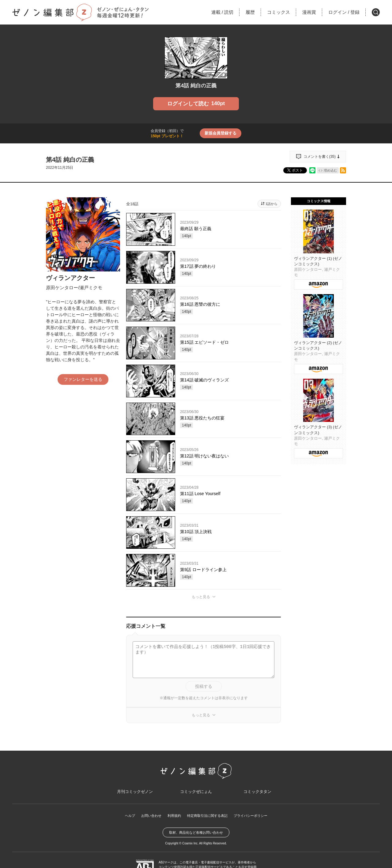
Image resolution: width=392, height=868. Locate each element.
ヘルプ (125, 818)
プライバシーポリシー (254, 818)
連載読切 (222, 12)
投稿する (204, 686)
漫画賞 (309, 12)
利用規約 (172, 818)
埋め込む (330, 170)
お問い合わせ (148, 818)
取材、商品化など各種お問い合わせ (196, 835)
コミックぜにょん (196, 794)
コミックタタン (257, 794)
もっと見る (201, 597)
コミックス (279, 12)
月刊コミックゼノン (135, 794)
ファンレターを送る (83, 379)
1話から (271, 204)
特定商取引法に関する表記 (208, 818)
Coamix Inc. (190, 846)
